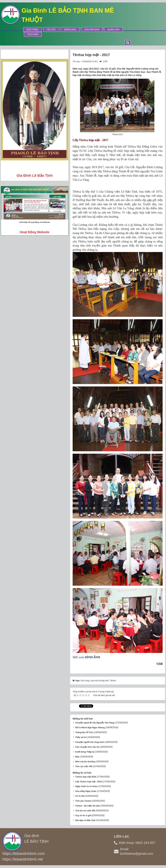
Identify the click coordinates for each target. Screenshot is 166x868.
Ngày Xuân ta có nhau (86, 786)
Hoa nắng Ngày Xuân (86, 791)
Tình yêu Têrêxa (83, 801)
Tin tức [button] (51, 29)
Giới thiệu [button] (32, 29)
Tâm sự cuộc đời (84, 766)
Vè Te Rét (80, 796)
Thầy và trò (81, 737)
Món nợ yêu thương (85, 762)
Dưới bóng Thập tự (85, 752)
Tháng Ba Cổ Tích (84, 732)
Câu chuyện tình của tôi (87, 747)
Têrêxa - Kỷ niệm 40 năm (88, 806)
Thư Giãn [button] (33, 34)
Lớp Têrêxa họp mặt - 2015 (89, 782)
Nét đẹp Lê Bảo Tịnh (86, 820)
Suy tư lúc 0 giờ (83, 815)
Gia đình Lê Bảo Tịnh (35, 175)
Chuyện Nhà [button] (92, 29)
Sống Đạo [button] (70, 29)
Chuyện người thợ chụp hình (90, 742)
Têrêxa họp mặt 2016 (86, 777)
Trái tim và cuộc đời (85, 811)
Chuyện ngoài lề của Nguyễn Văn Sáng (95, 723)
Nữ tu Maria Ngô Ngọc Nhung (90, 727)
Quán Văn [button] (113, 29)
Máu (77, 757)
